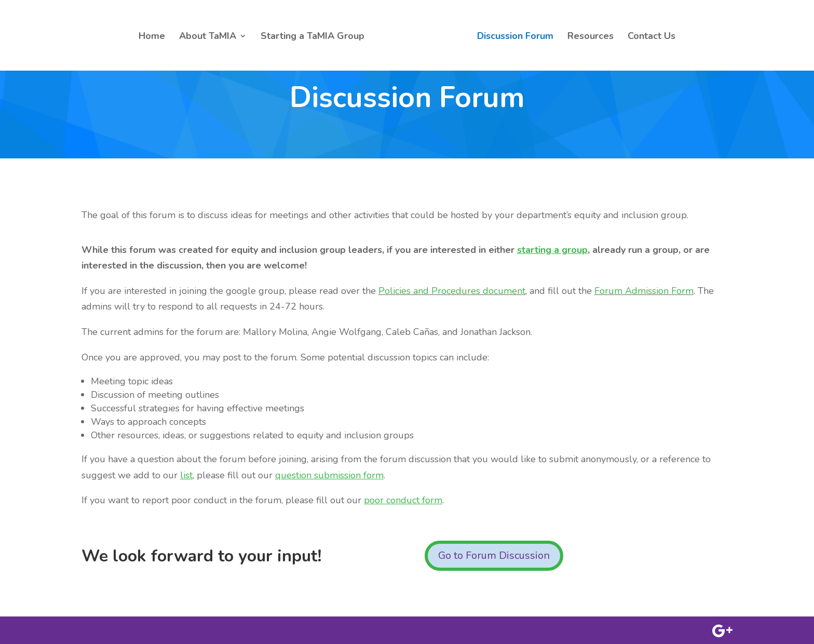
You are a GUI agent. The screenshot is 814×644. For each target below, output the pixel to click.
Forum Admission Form (644, 291)
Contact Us (652, 37)
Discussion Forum (515, 37)
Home (152, 37)
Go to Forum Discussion (494, 555)
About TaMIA (208, 37)
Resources (591, 37)
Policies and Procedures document (452, 291)
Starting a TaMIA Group (313, 37)
